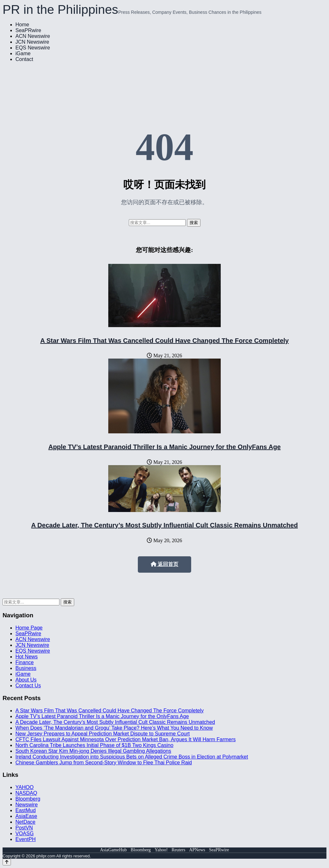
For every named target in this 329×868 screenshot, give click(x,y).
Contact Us (28, 686)
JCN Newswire (32, 42)
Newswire (27, 805)
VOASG (25, 833)
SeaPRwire (28, 30)
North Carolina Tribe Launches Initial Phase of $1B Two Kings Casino (94, 745)
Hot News (27, 657)
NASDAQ (26, 793)
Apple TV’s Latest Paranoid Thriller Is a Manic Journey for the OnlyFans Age (164, 447)
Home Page (29, 628)
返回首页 (164, 564)
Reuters (178, 850)
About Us (26, 680)
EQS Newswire (33, 48)
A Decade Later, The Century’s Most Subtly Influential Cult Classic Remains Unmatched (164, 525)
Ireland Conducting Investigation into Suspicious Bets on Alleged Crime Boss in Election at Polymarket (132, 757)
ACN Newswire (33, 36)
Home (22, 25)
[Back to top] (7, 862)
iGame (23, 53)
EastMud (26, 810)
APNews (197, 850)
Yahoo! (161, 850)
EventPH (26, 839)
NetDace (25, 822)
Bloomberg (28, 799)
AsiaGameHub (113, 850)
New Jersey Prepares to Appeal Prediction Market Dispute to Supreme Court (102, 734)
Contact (24, 59)
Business (26, 668)
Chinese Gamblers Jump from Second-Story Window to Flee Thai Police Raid (104, 763)
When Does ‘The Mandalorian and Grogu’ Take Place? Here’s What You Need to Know (114, 728)
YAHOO (25, 787)
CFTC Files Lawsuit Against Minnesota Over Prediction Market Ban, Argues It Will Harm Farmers (126, 739)
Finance (25, 662)
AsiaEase (26, 816)
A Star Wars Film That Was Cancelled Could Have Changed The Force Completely (164, 341)
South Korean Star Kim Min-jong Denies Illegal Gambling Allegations (93, 751)
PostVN (24, 828)
